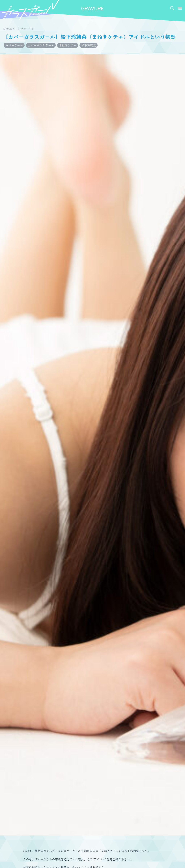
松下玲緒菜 (89, 45)
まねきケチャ (68, 45)
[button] (180, 8)
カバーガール (14, 45)
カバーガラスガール (41, 45)
